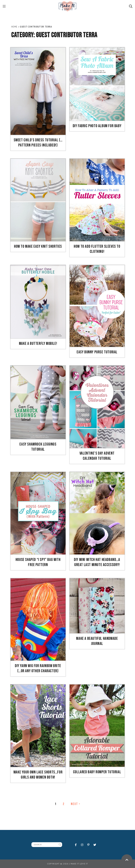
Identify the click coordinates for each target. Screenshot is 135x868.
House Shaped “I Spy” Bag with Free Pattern (38, 562)
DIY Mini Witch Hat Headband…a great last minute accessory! (97, 562)
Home (14, 27)
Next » (76, 804)
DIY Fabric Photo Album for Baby (97, 126)
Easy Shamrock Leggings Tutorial (38, 447)
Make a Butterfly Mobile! (38, 344)
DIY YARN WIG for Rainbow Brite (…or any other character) (38, 668)
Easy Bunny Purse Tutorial (97, 352)
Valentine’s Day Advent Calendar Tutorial (97, 456)
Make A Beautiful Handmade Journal (97, 641)
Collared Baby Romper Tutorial (97, 772)
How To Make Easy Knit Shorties (38, 246)
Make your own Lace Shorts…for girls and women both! (38, 775)
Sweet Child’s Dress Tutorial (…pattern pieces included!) (38, 143)
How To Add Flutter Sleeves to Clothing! (97, 249)
